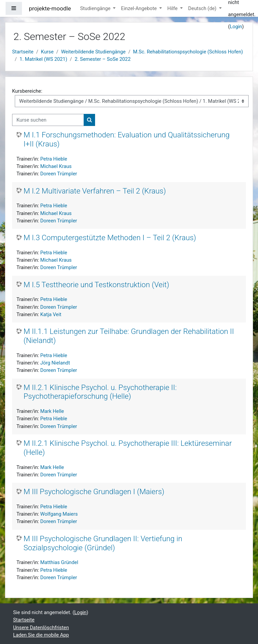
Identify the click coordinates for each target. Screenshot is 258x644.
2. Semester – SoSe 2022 (103, 59)
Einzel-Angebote (139, 8)
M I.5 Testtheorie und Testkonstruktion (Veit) (96, 285)
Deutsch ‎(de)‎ (203, 8)
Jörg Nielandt (55, 363)
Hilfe (173, 8)
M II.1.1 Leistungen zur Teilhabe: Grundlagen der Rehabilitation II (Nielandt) (129, 336)
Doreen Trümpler (59, 174)
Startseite (23, 52)
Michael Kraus (56, 166)
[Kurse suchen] (48, 120)
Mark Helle (52, 411)
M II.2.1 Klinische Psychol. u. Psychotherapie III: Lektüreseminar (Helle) (128, 448)
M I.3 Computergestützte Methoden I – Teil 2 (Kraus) (110, 238)
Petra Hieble (54, 159)
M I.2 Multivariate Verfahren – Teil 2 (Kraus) (95, 191)
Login (236, 27)
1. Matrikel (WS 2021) (43, 59)
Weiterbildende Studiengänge (93, 52)
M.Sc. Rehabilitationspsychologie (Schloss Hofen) (188, 52)
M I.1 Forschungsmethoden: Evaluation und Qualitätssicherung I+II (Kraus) (126, 139)
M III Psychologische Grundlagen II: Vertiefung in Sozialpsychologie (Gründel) (103, 543)
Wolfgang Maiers (59, 514)
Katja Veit (51, 314)
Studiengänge (96, 8)
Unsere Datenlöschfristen (41, 628)
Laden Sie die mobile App (41, 635)
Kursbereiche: (27, 91)
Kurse (47, 52)
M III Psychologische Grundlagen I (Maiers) (94, 491)
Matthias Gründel (59, 562)
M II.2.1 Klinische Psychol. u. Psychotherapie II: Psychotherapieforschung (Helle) (100, 392)
